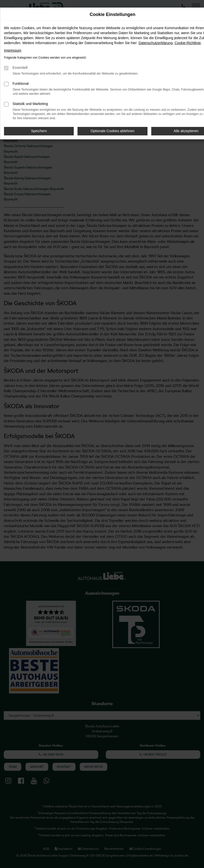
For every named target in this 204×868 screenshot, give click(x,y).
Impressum (13, 50)
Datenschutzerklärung (155, 43)
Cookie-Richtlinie (188, 43)
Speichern (39, 131)
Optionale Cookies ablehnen (112, 131)
